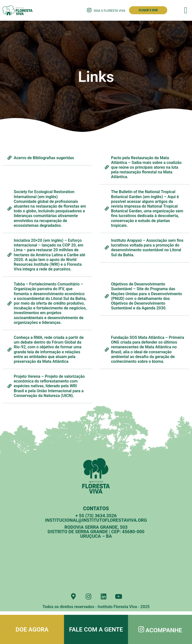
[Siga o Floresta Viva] (89, 10)
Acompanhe (165, 630)
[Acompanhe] (141, 629)
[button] (186, 10)
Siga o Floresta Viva (109, 11)
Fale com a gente (96, 630)
